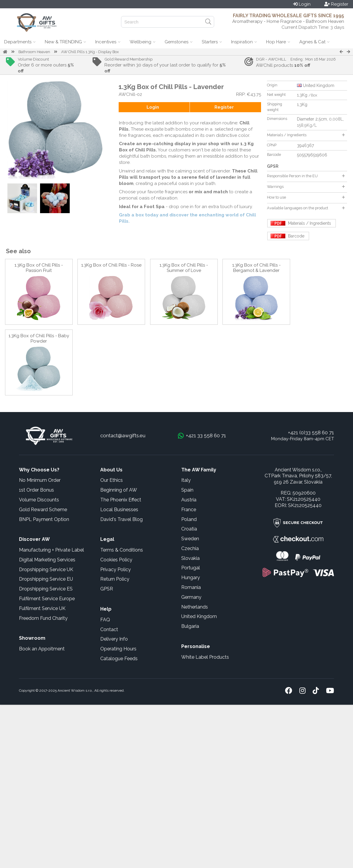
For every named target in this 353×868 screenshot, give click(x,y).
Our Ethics (112, 480)
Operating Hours (118, 649)
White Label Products (205, 657)
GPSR (107, 589)
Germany (191, 597)
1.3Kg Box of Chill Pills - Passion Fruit (39, 268)
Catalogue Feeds (119, 659)
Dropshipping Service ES (46, 589)
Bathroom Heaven (34, 52)
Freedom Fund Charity (43, 618)
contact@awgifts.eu (123, 435)
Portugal (191, 568)
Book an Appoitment (42, 649)
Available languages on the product (306, 208)
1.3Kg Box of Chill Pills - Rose (111, 265)
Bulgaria (190, 626)
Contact (109, 629)
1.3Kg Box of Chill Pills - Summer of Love (184, 268)
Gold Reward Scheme (43, 510)
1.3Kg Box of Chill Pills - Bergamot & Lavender (256, 268)
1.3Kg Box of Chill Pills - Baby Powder (39, 338)
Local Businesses (119, 510)
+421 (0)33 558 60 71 (311, 433)
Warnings (306, 187)
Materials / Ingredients (306, 135)
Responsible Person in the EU (306, 176)
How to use (306, 197)
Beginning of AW (119, 490)
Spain (187, 490)
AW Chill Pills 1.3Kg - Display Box (90, 52)
